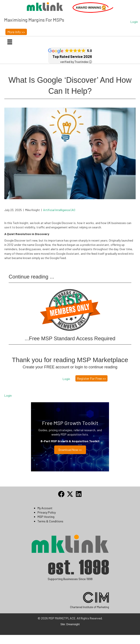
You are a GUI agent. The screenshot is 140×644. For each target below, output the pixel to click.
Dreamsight (73, 624)
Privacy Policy (47, 512)
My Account (45, 508)
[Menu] (10, 42)
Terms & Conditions (50, 521)
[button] (134, 22)
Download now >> (70, 450)
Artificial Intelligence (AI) (59, 210)
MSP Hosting (46, 517)
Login (8, 395)
